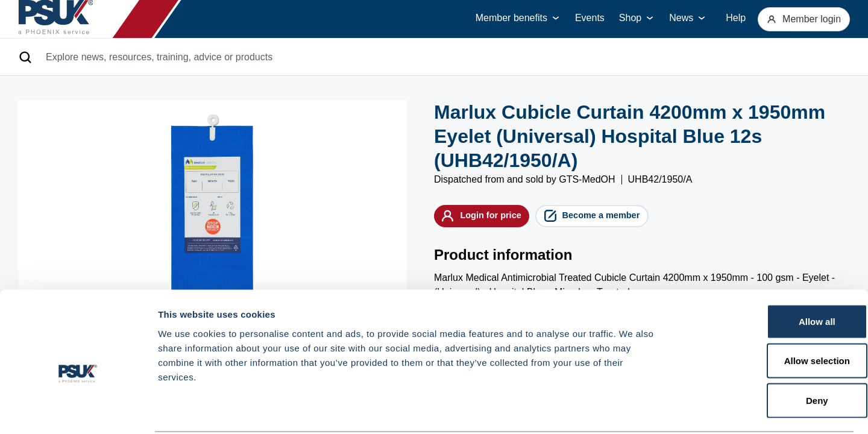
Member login (798, 19)
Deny (768, 355)
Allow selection (767, 316)
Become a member (632, 219)
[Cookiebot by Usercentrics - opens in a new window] (78, 410)
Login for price (495, 219)
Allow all (768, 276)
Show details (633, 410)
